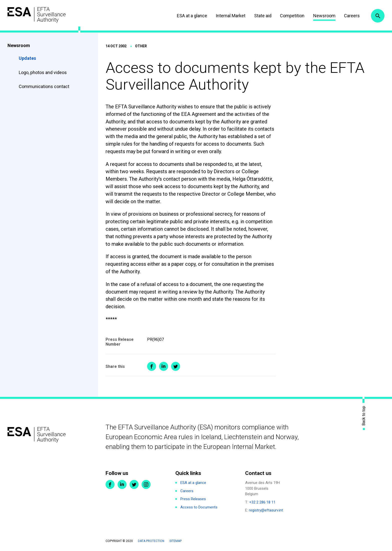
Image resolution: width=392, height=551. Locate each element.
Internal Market (231, 16)
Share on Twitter (176, 366)
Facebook (110, 484)
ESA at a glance (192, 16)
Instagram (146, 484)
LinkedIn (122, 484)
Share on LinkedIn (164, 366)
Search (378, 16)
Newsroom (324, 16)
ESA (37, 15)
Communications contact (44, 86)
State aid (263, 16)
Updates (27, 58)
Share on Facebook (152, 366)
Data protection (151, 541)
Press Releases (193, 499)
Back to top (364, 416)
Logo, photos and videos (43, 72)
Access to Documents (199, 507)
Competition (292, 16)
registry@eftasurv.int (266, 510)
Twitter (134, 484)
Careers (352, 16)
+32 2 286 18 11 (262, 502)
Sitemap (175, 541)
